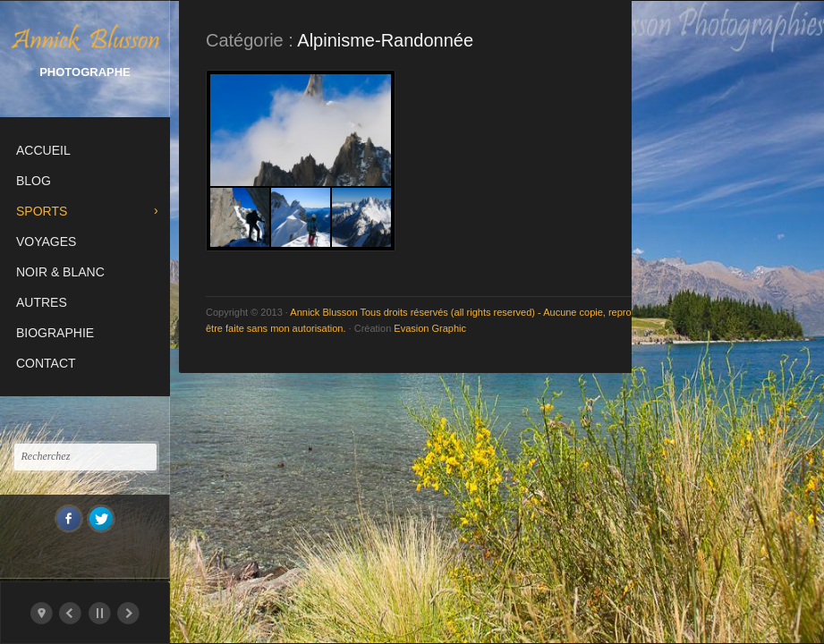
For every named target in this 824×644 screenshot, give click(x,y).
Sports (42, 211)
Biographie (55, 333)
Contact (46, 363)
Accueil (43, 150)
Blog (34, 181)
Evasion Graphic (430, 328)
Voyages (46, 241)
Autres (42, 302)
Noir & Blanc (60, 272)
